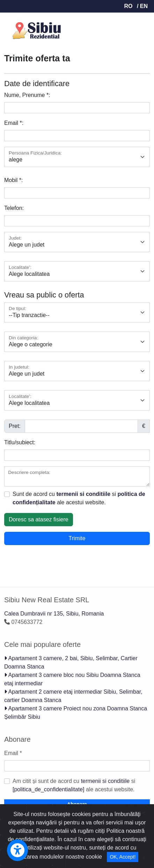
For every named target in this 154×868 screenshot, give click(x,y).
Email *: (14, 123)
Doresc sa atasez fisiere (39, 519)
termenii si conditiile (83, 494)
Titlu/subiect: (20, 442)
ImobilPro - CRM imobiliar (44, 830)
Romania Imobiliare (111, 839)
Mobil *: (13, 180)
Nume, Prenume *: (27, 95)
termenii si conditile (95, 847)
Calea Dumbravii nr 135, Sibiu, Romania (54, 614)
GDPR (119, 855)
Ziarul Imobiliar (62, 839)
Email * (13, 753)
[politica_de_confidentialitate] (48, 789)
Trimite (77, 538)
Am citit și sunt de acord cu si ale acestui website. (74, 785)
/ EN (142, 6)
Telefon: (14, 208)
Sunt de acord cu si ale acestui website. (79, 498)
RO (128, 6)
